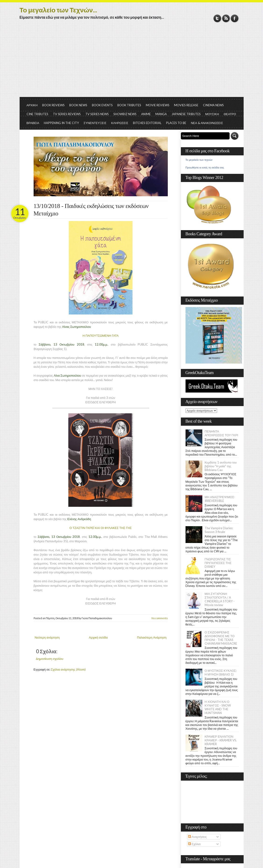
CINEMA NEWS (213, 105)
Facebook (235, 18)
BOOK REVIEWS (53, 105)
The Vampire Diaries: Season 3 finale (219, 530)
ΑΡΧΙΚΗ (32, 105)
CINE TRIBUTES (37, 114)
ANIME (146, 114)
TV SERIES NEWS (97, 114)
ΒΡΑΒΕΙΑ (33, 123)
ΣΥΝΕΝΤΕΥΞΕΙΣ (95, 123)
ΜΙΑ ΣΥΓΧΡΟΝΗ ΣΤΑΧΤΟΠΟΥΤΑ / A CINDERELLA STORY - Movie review (220, 599)
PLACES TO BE (176, 123)
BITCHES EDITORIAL (147, 123)
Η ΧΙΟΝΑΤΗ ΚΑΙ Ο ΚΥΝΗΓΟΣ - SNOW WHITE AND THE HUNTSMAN (218, 707)
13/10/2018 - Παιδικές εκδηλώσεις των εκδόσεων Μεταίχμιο (91, 210)
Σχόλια (194, 844)
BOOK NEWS (78, 105)
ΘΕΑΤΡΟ (230, 114)
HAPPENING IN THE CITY (61, 123)
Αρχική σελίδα (98, 637)
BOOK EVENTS (102, 105)
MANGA (161, 114)
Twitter (217, 18)
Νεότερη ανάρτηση (47, 637)
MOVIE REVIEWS (158, 105)
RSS (226, 18)
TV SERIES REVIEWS (67, 114)
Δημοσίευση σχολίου (50, 659)
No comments (160, 618)
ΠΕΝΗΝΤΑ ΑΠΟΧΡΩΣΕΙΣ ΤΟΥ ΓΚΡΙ (221, 433)
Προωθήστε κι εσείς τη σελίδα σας (205, 168)
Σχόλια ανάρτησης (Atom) (68, 669)
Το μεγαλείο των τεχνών (199, 160)
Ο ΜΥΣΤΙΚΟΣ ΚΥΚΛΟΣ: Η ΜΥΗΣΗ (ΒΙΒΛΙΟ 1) (221, 672)
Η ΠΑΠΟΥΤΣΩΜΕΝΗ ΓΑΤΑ (101, 336)
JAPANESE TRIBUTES (186, 114)
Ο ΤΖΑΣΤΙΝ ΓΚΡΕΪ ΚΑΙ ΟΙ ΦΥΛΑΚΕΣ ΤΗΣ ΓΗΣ (101, 528)
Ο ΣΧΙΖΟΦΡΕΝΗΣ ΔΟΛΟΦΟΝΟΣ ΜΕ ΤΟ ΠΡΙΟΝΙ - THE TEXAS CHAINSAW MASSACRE (221, 638)
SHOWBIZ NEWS (125, 114)
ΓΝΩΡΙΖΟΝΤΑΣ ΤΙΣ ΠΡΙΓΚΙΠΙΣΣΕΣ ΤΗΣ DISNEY (218, 563)
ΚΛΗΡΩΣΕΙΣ (120, 123)
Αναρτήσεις (197, 837)
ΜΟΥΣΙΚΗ (212, 114)
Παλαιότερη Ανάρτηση (152, 637)
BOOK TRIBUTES (129, 105)
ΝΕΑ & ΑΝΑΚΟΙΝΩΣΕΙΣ (207, 123)
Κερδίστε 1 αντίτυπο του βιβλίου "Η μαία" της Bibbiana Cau (221, 466)
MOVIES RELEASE (186, 105)
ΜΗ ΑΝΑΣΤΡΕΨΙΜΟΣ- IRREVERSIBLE (220, 499)
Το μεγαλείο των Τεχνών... (58, 10)
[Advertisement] (132, 62)
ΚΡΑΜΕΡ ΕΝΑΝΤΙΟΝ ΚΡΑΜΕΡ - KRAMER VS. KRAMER (221, 740)
